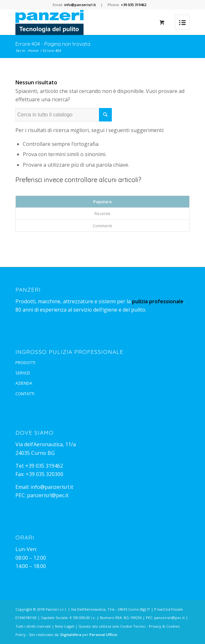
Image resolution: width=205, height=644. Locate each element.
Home (33, 50)
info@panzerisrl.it (52, 487)
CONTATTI (25, 394)
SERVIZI (23, 373)
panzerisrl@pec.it (48, 495)
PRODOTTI (25, 363)
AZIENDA (24, 383)
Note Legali (65, 626)
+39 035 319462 (44, 466)
